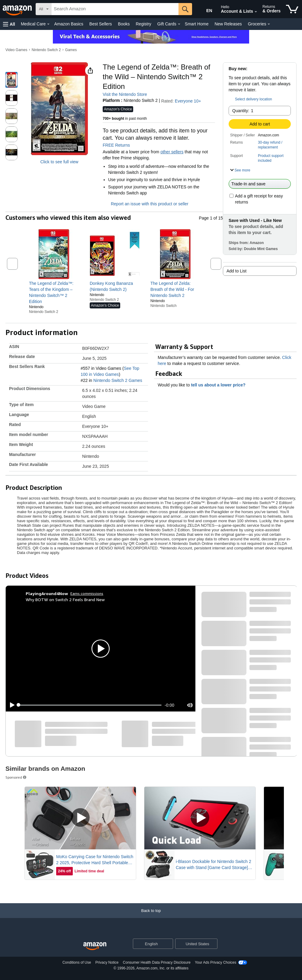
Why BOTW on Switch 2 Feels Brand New (65, 599)
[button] (9, 24)
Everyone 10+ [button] (191, 101)
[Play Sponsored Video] (80, 818)
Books (124, 24)
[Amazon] (18, 9)
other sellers (172, 152)
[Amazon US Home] (95, 946)
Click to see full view (59, 162)
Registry (143, 24)
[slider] (90, 705)
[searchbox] (115, 9)
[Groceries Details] (269, 24)
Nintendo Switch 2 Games (118, 380)
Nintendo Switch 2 (46, 50)
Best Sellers (101, 24)
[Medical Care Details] (48, 24)
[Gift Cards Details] (179, 24)
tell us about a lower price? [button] (221, 385)
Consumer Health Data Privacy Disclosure (157, 962)
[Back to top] (151, 917)
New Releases (228, 24)
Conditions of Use (77, 962)
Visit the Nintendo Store (125, 94)
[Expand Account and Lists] (256, 12)
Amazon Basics (69, 24)
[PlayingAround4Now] (47, 594)
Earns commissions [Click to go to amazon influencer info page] (87, 593)
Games (71, 50)
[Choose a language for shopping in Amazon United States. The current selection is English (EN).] (204, 9)
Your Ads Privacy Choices (215, 962)
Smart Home (197, 24)
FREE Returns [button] (119, 145)
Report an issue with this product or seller (146, 204)
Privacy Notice (107, 962)
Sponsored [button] (16, 777)
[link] (54, 292)
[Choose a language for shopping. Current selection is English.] (149, 944)
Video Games (16, 50)
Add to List (236, 271)
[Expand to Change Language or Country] (168, 944)
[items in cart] (292, 9)
